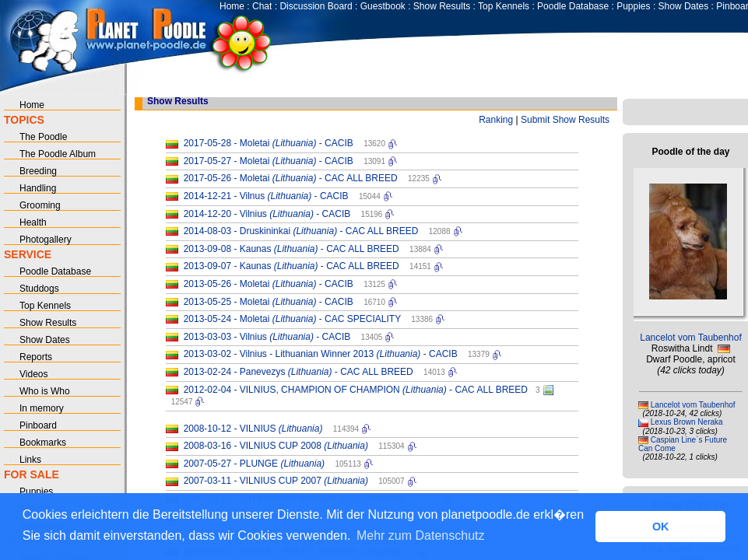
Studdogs (39, 289)
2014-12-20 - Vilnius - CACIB (267, 214)
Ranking (496, 120)
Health (33, 222)
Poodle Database (573, 6)
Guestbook (383, 6)
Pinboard (38, 425)
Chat (262, 6)
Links (30, 460)
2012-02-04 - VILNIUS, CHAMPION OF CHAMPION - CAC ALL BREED (356, 390)
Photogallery (46, 240)
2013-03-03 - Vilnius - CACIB (267, 337)
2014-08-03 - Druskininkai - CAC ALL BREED (301, 231)
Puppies (633, 6)
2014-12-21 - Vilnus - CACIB (266, 196)
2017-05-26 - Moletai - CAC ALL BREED (291, 178)
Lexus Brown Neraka (687, 422)
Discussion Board (316, 6)
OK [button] (661, 527)
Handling (38, 188)
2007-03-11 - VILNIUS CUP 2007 (276, 481)
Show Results (442, 6)
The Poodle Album (58, 154)
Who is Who (45, 391)
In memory (42, 408)
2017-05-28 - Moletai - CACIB (269, 143)
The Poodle (43, 137)
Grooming (40, 205)
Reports (36, 357)
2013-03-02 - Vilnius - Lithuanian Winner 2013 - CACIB (321, 354)
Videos (33, 374)
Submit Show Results (565, 120)
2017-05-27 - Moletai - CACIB (269, 161)
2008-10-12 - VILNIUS (253, 429)
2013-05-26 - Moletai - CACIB (269, 284)
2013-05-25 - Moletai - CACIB (269, 302)
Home (232, 6)
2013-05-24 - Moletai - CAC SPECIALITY (292, 319)
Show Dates (684, 6)
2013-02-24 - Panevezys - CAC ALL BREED (298, 372)
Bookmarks (43, 443)
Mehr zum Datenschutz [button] (421, 535)
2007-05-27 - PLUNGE (254, 464)
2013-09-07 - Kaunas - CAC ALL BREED (291, 266)
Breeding (38, 171)
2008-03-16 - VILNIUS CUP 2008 (276, 446)
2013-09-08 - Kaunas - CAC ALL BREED (291, 249)
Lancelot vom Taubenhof (691, 338)
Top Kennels (504, 6)
